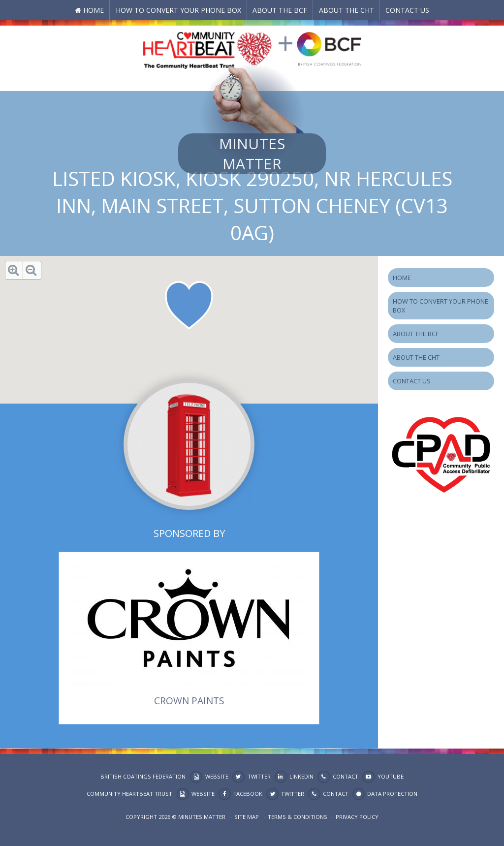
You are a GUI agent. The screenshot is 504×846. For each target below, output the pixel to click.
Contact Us (407, 10)
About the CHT (346, 10)
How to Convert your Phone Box (178, 10)
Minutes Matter (252, 154)
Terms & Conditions (298, 817)
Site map (247, 817)
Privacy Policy (357, 817)
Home (94, 10)
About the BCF (280, 10)
